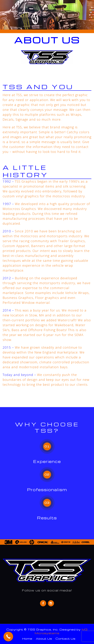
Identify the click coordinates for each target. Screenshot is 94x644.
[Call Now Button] (8, 637)
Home (27, 639)
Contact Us (66, 639)
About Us (44, 639)
